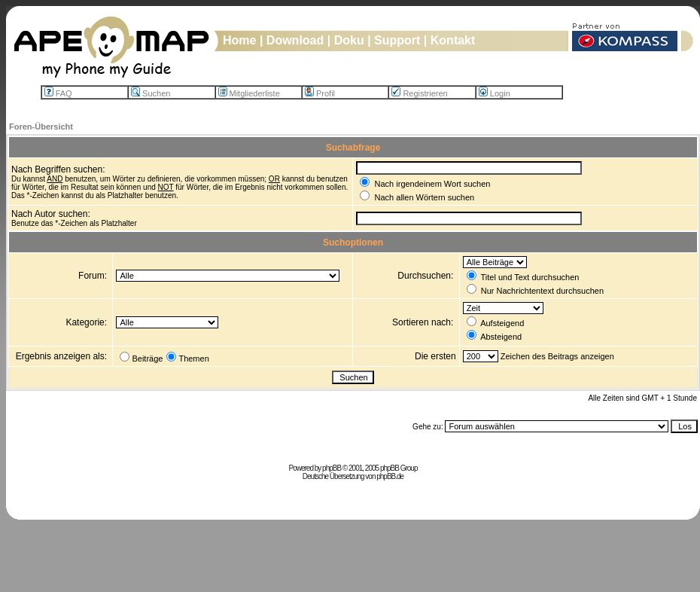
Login (495, 93)
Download (295, 40)
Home (239, 40)
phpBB (332, 468)
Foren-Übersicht (41, 127)
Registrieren (419, 93)
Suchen (151, 93)
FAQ (58, 93)
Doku (349, 40)
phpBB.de (390, 476)
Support (397, 40)
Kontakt (453, 40)
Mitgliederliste (249, 93)
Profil (320, 93)
